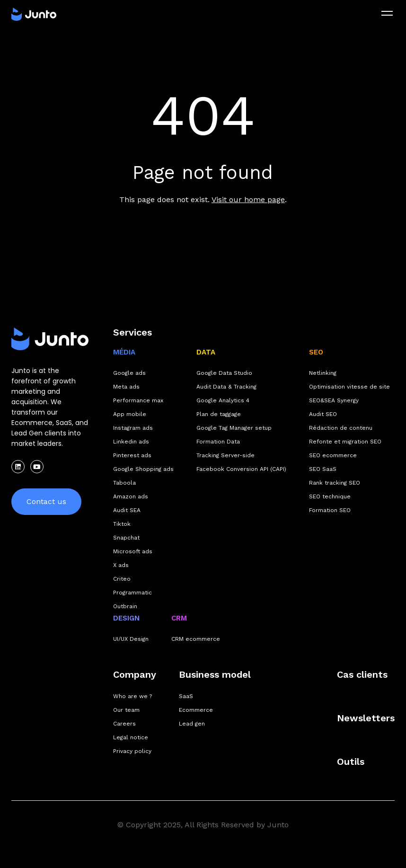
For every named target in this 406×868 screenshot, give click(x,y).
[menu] (387, 13)
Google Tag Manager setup (234, 428)
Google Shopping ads (143, 469)
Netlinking (323, 373)
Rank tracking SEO (335, 483)
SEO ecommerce (333, 455)
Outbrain (125, 606)
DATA (206, 352)
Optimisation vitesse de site (349, 387)
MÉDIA (124, 352)
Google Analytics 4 (223, 400)
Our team (126, 710)
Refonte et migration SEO (345, 442)
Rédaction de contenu (341, 428)
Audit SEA (127, 510)
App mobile (130, 414)
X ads (121, 565)
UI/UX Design (131, 639)
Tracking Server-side (225, 455)
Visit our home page (248, 199)
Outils (351, 762)
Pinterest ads (132, 455)
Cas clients (362, 674)
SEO (316, 352)
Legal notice (131, 737)
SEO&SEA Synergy (334, 400)
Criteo (122, 579)
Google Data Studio (224, 373)
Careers (124, 724)
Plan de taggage (219, 414)
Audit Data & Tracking (226, 387)
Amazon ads (131, 496)
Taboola (124, 483)
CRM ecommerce (196, 639)
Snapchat (126, 538)
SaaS (186, 696)
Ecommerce (196, 710)
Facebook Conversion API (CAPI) (241, 469)
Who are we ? (132, 696)
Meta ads (126, 387)
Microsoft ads (133, 551)
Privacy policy (132, 751)
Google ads (129, 373)
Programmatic (132, 593)
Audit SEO (323, 414)
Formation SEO (330, 510)
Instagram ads (133, 428)
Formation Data (218, 442)
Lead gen (192, 724)
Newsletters (366, 718)
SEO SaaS (323, 469)
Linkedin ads (131, 442)
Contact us (46, 501)
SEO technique (330, 496)
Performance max (138, 400)
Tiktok (122, 524)
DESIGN (126, 618)
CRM (179, 618)
